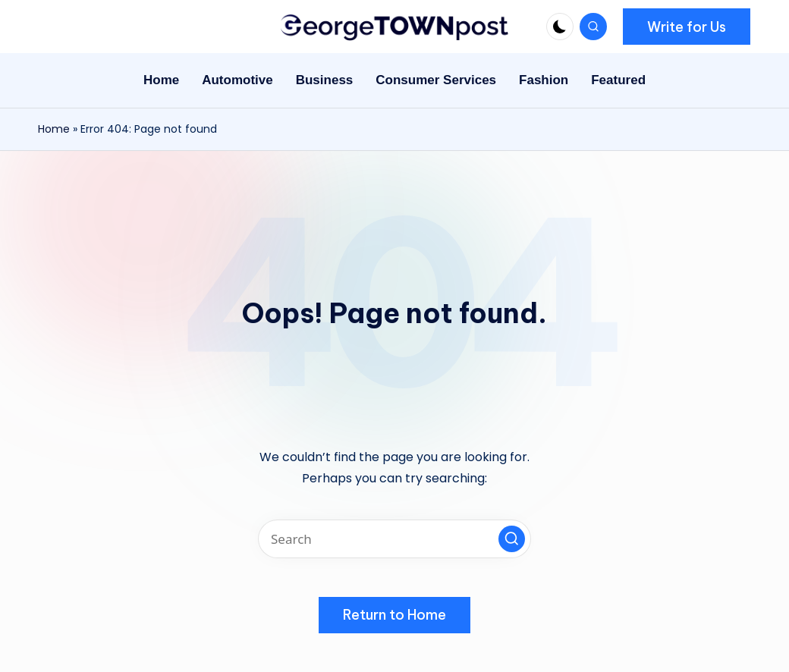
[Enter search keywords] (394, 539)
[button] (687, 27)
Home (54, 129)
